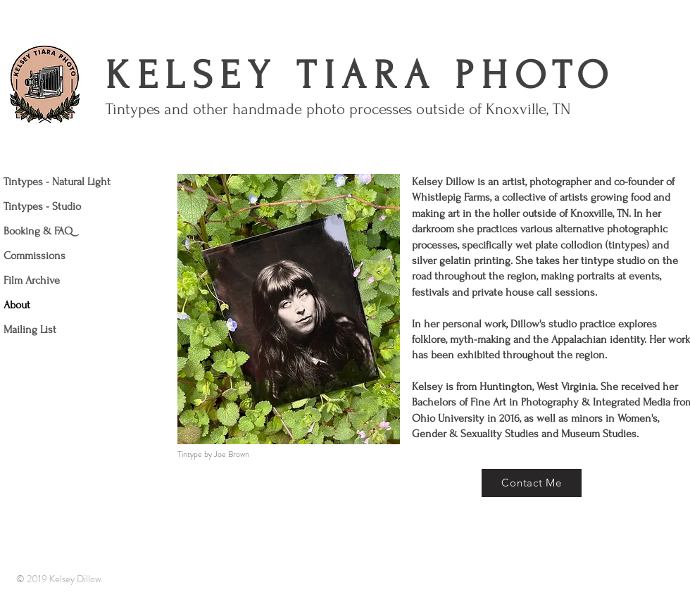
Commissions (34, 256)
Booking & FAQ (38, 231)
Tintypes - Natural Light (57, 182)
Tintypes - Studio (42, 206)
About (17, 305)
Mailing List (30, 329)
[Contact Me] (532, 483)
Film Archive (32, 280)
